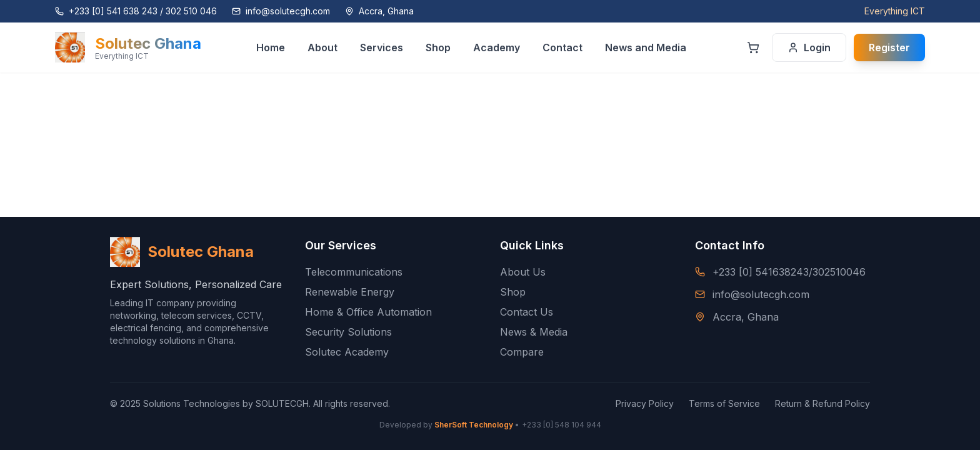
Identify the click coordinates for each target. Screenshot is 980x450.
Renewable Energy (350, 292)
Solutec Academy (347, 352)
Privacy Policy (645, 403)
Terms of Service (724, 403)
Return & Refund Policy (822, 403)
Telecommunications (354, 272)
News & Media (534, 332)
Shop (513, 292)
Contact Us (527, 312)
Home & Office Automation (368, 312)
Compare (522, 352)
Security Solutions (348, 332)
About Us (523, 272)
